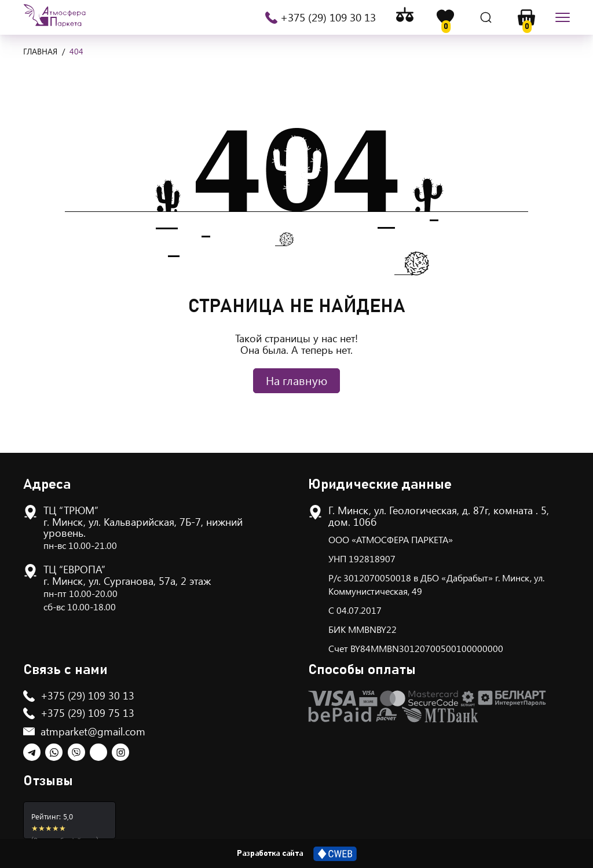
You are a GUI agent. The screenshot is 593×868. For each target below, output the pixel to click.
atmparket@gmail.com (93, 731)
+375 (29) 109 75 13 (87, 713)
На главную (296, 380)
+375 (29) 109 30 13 (328, 17)
